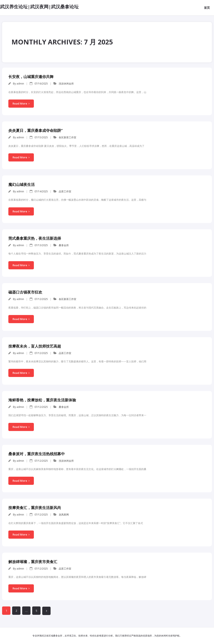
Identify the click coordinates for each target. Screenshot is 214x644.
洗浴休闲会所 (66, 84)
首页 (207, 8)
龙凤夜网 (64, 515)
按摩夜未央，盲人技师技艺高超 (35, 346)
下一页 (46, 611)
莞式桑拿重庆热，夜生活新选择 (35, 238)
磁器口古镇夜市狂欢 (25, 292)
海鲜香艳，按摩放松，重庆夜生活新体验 (42, 400)
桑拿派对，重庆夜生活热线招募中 (37, 454)
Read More (20, 103)
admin (20, 84)
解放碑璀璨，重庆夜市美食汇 (33, 562)
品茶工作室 (65, 191)
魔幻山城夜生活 (22, 184)
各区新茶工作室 (68, 137)
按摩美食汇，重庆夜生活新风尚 (35, 508)
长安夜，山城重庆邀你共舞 (31, 77)
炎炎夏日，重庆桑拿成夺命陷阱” (36, 130)
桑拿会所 (64, 245)
